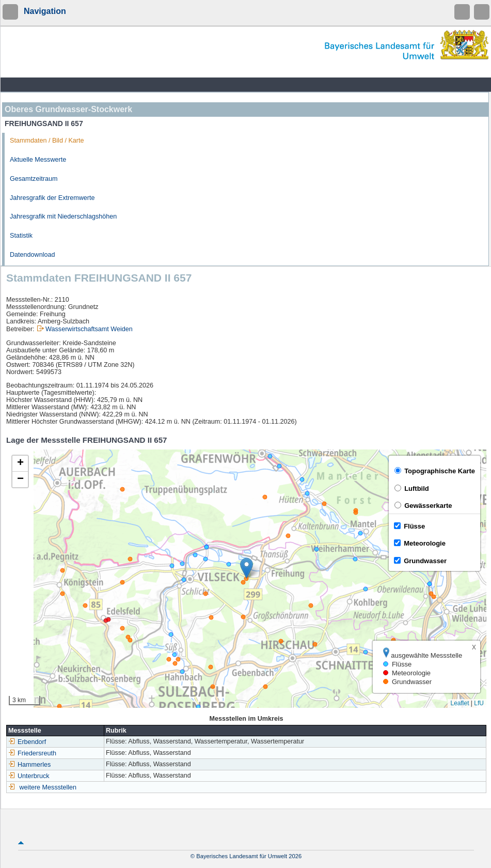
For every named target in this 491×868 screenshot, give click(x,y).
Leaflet (460, 703)
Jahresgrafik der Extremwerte (52, 198)
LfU (479, 703)
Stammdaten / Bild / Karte (47, 141)
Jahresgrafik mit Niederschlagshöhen (63, 216)
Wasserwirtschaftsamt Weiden (89, 329)
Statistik (21, 236)
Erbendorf (27, 742)
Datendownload (33, 255)
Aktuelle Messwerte (38, 160)
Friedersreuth (32, 753)
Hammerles (29, 765)
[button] (247, 568)
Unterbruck (29, 776)
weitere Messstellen (48, 787)
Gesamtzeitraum (34, 179)
